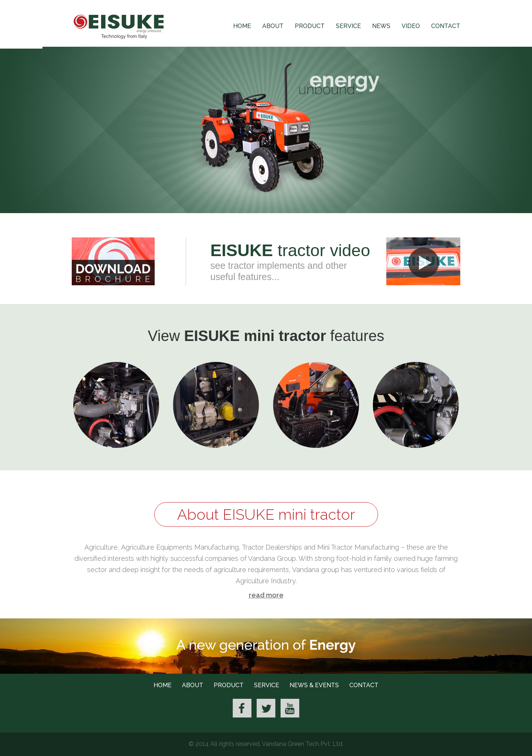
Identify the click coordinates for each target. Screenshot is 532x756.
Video (411, 26)
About (273, 26)
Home (242, 26)
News (381, 26)
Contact (446, 26)
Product (310, 26)
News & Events (314, 685)
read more (266, 595)
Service (348, 26)
